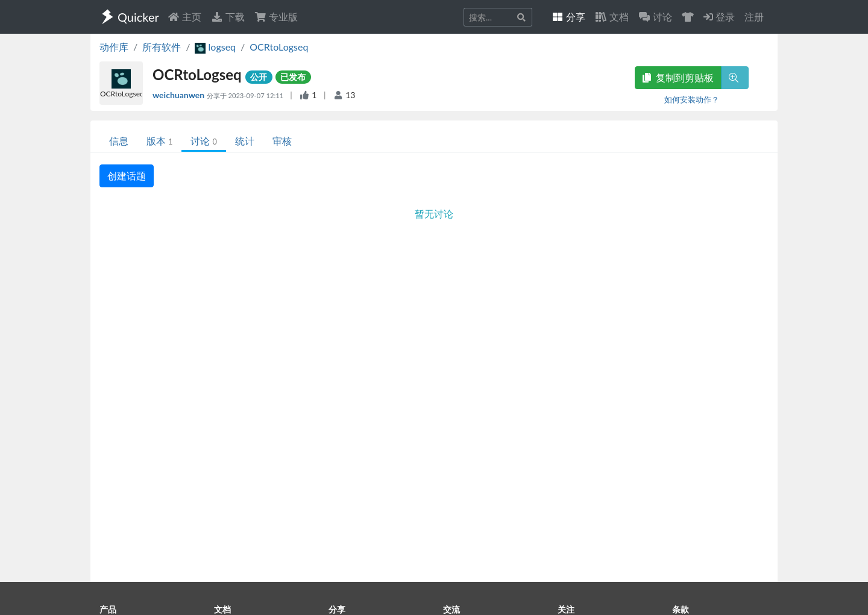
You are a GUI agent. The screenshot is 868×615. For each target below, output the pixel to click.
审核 (282, 141)
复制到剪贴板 (678, 77)
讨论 (203, 141)
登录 (719, 17)
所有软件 (162, 47)
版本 (159, 141)
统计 (245, 141)
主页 (184, 17)
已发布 (293, 77)
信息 (119, 141)
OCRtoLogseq (279, 47)
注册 (754, 17)
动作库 (114, 47)
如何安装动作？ (692, 99)
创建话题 (127, 176)
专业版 (276, 17)
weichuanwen (180, 95)
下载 (228, 17)
